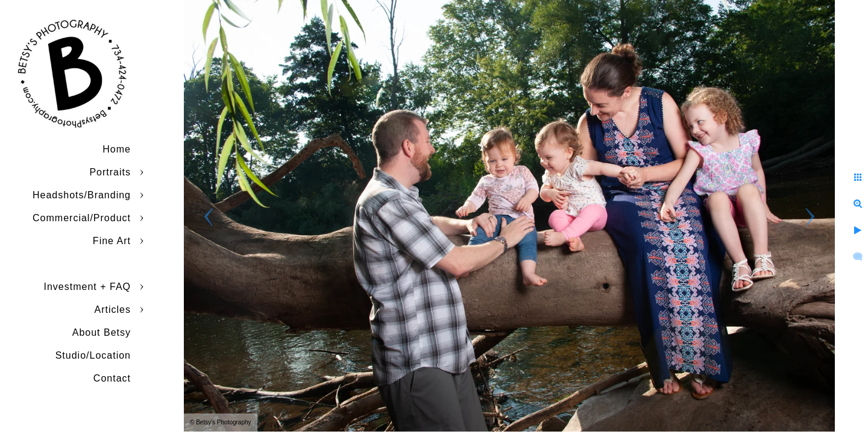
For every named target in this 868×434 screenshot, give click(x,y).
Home (117, 149)
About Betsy (102, 332)
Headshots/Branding (82, 195)
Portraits (110, 172)
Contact (112, 378)
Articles (113, 310)
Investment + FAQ (88, 287)
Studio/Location (93, 355)
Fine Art (112, 241)
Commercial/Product (82, 218)
